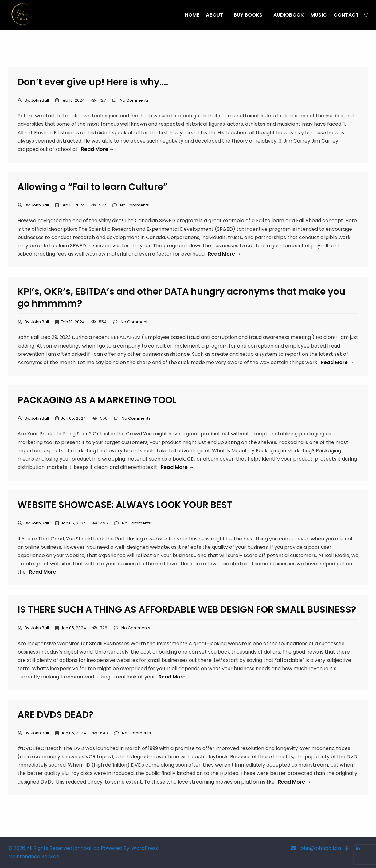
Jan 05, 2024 (73, 418)
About (214, 15)
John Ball (40, 100)
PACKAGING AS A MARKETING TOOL (97, 400)
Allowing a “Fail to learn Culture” (92, 187)
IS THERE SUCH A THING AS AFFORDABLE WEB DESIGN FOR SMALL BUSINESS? (187, 610)
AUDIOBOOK (289, 15)
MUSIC (319, 15)
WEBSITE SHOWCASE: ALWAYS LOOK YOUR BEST (125, 505)
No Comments (134, 100)
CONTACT (346, 15)
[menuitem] (192, 15)
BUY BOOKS (248, 15)
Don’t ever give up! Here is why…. (93, 82)
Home (192, 15)
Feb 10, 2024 (73, 100)
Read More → (98, 149)
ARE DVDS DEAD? (55, 715)
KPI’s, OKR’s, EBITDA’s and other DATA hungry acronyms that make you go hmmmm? (181, 298)
